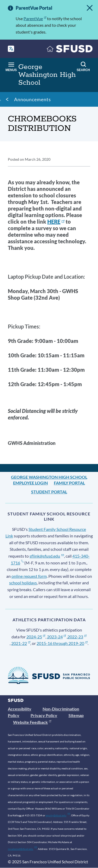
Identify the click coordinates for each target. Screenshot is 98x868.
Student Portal (49, 492)
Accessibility (20, 709)
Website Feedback (32, 722)
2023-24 (57, 637)
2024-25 (36, 637)
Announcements (33, 99)
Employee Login (30, 483)
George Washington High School (49, 477)
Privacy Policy (44, 715)
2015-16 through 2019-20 (62, 643)
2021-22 (21, 643)
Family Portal (69, 483)
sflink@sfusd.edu (47, 556)
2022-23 (77, 637)
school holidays (23, 583)
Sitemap (76, 715)
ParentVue (35, 18)
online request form (29, 576)
